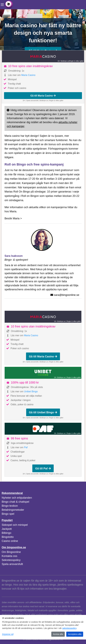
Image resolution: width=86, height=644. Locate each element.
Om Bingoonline (11, 552)
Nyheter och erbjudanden (17, 498)
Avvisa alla (58, 634)
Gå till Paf (43, 468)
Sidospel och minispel (15, 525)
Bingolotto (8, 537)
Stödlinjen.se (44, 101)
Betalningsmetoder (13, 510)
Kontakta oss (9, 556)
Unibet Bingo (31, 391)
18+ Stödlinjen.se (63, 61)
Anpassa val (8, 634)
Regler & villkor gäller (76, 61)
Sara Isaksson (14, 256)
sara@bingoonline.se (66, 295)
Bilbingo (6, 533)
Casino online (10, 541)
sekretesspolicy (69, 628)
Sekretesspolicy (11, 560)
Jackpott (7, 529)
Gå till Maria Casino (43, 96)
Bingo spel (8, 514)
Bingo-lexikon (10, 506)
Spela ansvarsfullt (12, 564)
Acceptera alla (75, 634)
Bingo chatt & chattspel (15, 502)
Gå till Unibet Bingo (43, 412)
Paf (26, 447)
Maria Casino (28, 75)
